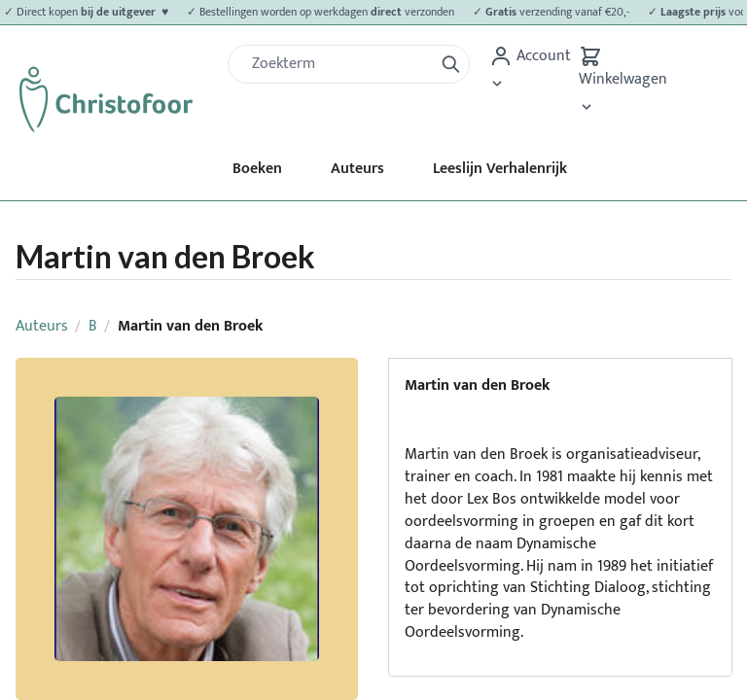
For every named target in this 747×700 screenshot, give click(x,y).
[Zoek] (338, 64)
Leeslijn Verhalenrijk (500, 169)
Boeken (257, 169)
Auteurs (357, 169)
